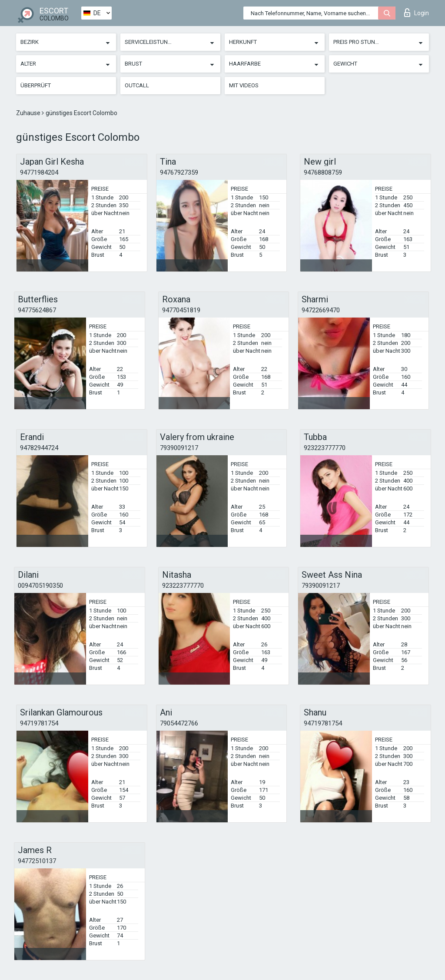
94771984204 (39, 172)
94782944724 (39, 448)
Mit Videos (244, 85)
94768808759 (323, 172)
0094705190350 (40, 586)
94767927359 (179, 172)
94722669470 (321, 310)
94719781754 (39, 723)
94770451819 (181, 310)
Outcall (137, 85)
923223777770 (325, 448)
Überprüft (36, 85)
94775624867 (37, 310)
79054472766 (179, 723)
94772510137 (37, 861)
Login (417, 13)
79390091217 (179, 448)
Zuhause (29, 113)
